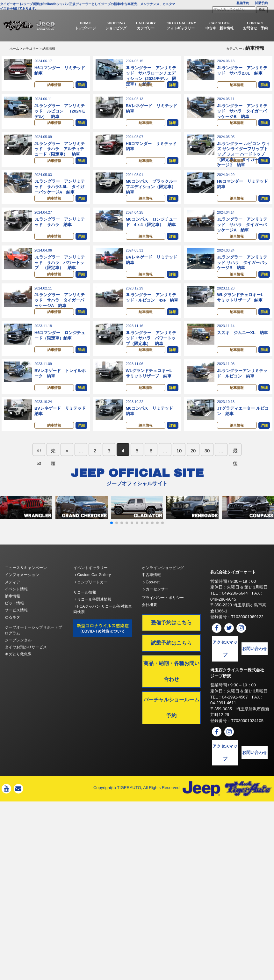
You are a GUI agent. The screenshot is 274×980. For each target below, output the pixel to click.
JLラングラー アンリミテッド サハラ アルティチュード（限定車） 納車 (60, 152)
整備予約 (243, 3)
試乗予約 (261, 3)
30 (207, 467)
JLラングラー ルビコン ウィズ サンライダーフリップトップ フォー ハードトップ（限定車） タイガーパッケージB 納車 (243, 158)
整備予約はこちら (171, 638)
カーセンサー (156, 605)
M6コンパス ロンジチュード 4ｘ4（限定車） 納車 (151, 228)
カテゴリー (31, 49)
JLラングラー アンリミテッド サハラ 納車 (60, 228)
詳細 (81, 85)
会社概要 (149, 621)
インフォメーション (22, 591)
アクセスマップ (225, 665)
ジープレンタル (18, 656)
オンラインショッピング (163, 584)
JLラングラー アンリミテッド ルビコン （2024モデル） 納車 (60, 113)
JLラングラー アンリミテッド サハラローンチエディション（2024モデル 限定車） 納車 (151, 76)
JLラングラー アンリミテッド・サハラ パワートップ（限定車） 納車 (151, 349)
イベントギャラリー (90, 584)
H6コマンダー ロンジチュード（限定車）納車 (60, 347)
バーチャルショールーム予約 (171, 724)
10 (179, 467)
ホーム (14, 49)
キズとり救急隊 (18, 670)
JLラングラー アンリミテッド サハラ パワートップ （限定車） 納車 (60, 271)
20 (193, 467)
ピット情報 (14, 619)
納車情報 (54, 85)
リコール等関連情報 (93, 615)
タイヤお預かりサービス (26, 663)
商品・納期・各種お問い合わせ (171, 687)
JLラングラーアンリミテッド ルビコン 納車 (242, 386)
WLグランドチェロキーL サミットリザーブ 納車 (242, 307)
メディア (12, 598)
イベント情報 (16, 605)
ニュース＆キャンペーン (26, 584)
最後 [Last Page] (235, 468)
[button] (112, 539)
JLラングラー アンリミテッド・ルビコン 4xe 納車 (152, 307)
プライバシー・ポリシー (163, 614)
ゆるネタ (12, 633)
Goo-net (151, 598)
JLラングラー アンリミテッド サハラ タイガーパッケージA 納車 (242, 231)
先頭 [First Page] (53, 468)
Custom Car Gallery (93, 591)
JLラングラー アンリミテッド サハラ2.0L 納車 (242, 70)
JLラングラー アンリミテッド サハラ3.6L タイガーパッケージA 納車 (60, 191)
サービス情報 (16, 626)
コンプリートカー (91, 598)
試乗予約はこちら (171, 659)
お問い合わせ (255, 665)
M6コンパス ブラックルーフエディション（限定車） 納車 (153, 191)
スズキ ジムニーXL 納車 (242, 344)
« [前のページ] (67, 467)
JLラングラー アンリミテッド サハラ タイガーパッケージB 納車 (242, 113)
